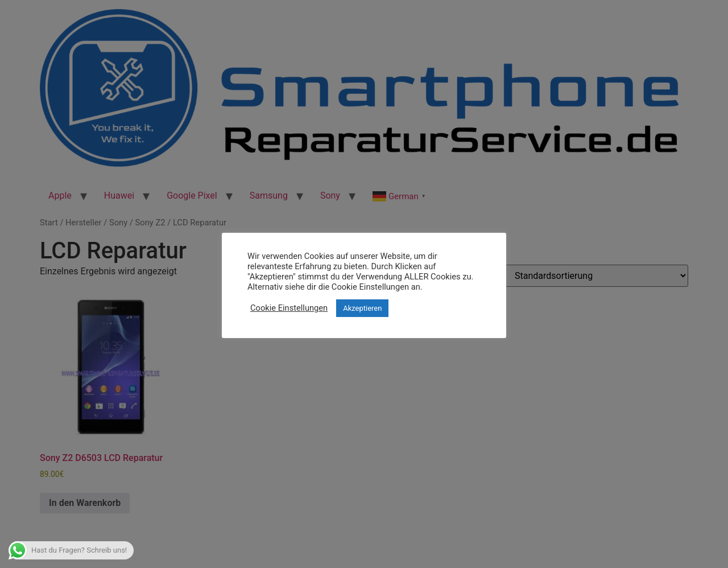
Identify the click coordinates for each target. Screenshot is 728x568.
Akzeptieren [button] (362, 308)
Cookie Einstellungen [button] (289, 308)
